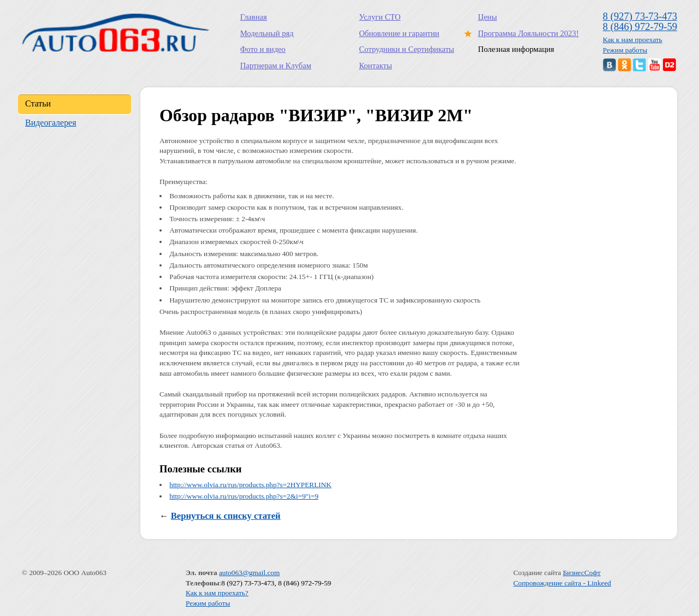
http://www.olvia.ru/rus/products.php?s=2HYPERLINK (250, 485)
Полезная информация (516, 49)
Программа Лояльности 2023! (526, 33)
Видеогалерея (51, 123)
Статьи (38, 103)
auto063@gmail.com (249, 573)
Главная (254, 17)
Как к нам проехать (633, 40)
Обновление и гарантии (399, 33)
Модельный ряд (267, 33)
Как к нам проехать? (217, 593)
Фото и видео (263, 49)
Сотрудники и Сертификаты (407, 49)
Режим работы (625, 50)
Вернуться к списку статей (226, 516)
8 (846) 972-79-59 (640, 26)
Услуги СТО (380, 17)
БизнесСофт (582, 573)
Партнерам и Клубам (276, 66)
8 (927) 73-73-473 (640, 16)
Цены (487, 17)
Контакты (376, 66)
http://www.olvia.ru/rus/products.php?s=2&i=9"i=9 (244, 496)
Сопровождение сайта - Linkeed (562, 583)
